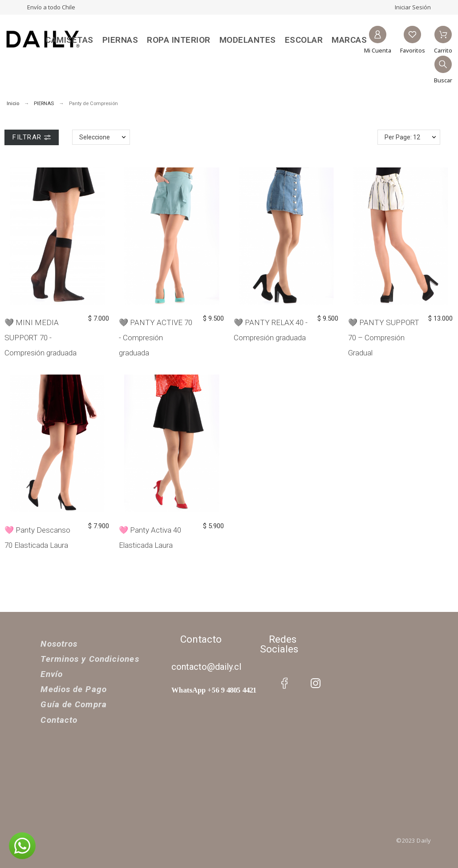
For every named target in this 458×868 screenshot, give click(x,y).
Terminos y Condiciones (90, 659)
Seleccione (95, 137)
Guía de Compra (73, 704)
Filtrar (32, 137)
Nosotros (59, 644)
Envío (52, 674)
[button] (22, 846)
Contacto (59, 720)
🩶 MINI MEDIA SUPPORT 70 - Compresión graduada (41, 338)
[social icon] (284, 683)
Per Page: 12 (402, 137)
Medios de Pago (73, 689)
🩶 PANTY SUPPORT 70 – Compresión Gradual (384, 338)
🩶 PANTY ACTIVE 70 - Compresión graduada (156, 338)
